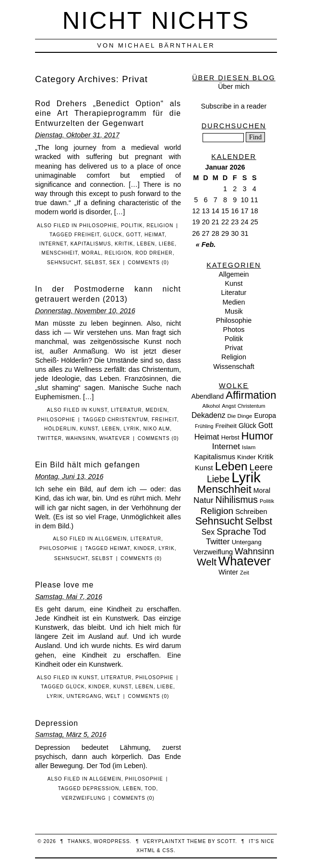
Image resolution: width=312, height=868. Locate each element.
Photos (234, 330)
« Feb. (206, 245)
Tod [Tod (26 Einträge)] (259, 532)
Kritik (124, 244)
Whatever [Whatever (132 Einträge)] (245, 561)
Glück (113, 235)
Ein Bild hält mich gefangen (88, 465)
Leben (146, 244)
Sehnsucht (64, 263)
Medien (156, 410)
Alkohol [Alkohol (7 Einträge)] (211, 406)
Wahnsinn (81, 438)
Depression (57, 723)
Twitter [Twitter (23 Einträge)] (218, 542)
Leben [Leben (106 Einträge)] (231, 466)
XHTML (146, 850)
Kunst (98, 410)
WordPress (112, 841)
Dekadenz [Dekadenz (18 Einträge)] (209, 415)
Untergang (84, 696)
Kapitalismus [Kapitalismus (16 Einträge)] (215, 457)
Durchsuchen (234, 126)
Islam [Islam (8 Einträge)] (249, 447)
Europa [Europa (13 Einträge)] (265, 416)
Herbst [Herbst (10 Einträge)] (230, 437)
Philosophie (98, 226)
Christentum (128, 420)
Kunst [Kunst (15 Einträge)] (204, 468)
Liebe (167, 244)
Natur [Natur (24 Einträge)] (204, 500)
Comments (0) (148, 263)
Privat (234, 348)
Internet (53, 244)
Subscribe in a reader (234, 106)
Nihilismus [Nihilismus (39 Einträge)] (237, 500)
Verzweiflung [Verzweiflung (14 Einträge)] (213, 552)
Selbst (95, 263)
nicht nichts (156, 20)
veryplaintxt (164, 841)
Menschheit (60, 253)
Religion (160, 226)
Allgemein (111, 539)
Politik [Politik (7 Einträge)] (267, 501)
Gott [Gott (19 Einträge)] (265, 425)
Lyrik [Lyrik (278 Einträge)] (246, 477)
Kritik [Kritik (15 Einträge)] (266, 457)
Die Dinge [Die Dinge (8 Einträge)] (240, 416)
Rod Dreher (154, 253)
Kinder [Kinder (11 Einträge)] (246, 457)
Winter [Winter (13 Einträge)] (228, 572)
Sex (114, 263)
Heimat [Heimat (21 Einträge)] (207, 437)
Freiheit (87, 235)
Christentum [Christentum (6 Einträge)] (251, 406)
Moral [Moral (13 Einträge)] (262, 490)
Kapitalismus (91, 244)
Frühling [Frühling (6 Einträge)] (204, 426)
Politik (132, 226)
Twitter (49, 438)
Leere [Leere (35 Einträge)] (261, 467)
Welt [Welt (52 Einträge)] (207, 562)
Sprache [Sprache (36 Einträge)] (234, 532)
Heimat (155, 235)
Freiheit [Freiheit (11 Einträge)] (226, 426)
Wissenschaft (234, 367)
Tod (150, 789)
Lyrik (132, 429)
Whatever (115, 438)
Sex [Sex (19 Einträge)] (208, 532)
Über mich (234, 86)
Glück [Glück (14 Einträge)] (247, 426)
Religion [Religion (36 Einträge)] (217, 511)
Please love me (64, 585)
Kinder (144, 548)
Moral (91, 253)
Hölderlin (60, 429)
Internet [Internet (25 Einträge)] (226, 446)
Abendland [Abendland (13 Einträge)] (208, 396)
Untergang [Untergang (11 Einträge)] (247, 542)
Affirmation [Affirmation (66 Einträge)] (251, 395)
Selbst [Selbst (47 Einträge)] (259, 521)
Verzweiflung (84, 798)
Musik (234, 311)
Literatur (126, 410)
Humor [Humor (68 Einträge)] (258, 436)
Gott (133, 235)
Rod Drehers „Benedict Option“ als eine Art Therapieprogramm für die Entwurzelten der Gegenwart (108, 113)
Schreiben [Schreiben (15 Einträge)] (251, 512)
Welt (113, 696)
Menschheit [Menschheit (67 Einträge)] (224, 489)
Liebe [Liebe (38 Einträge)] (218, 479)
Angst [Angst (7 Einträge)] (229, 406)
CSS (168, 850)
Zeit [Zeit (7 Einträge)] (245, 573)
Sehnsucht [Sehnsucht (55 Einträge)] (219, 521)
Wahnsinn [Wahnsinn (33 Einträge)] (254, 551)
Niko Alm (157, 429)
